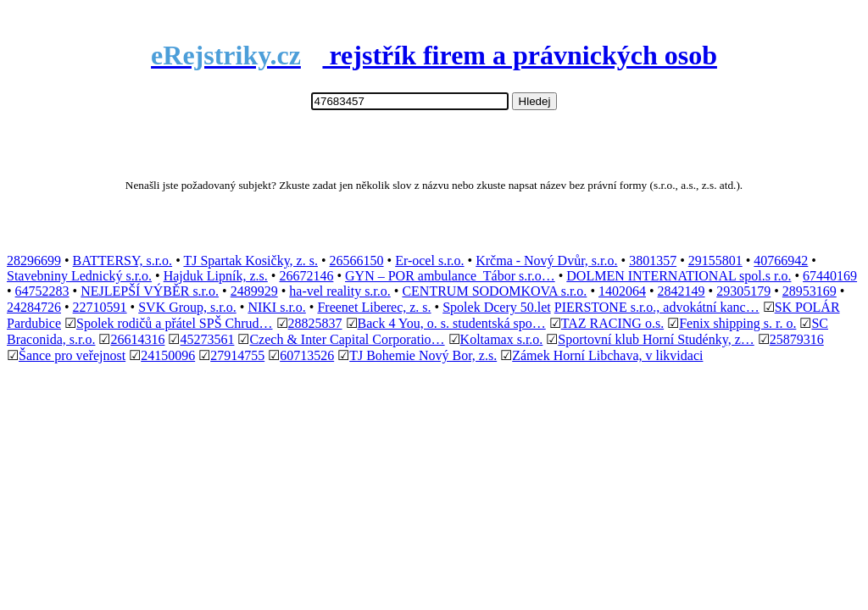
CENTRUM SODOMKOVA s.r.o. (494, 291)
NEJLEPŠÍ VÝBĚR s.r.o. (150, 291)
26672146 (306, 276)
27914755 (237, 355)
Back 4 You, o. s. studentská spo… (452, 323)
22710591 (100, 307)
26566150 (357, 261)
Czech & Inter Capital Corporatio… (347, 339)
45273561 (207, 339)
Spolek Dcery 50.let (497, 307)
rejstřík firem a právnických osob (434, 55)
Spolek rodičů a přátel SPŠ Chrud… (175, 323)
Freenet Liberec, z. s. (374, 307)
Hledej (535, 101)
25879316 (797, 339)
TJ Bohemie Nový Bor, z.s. (423, 355)
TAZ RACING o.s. (612, 323)
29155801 (715, 261)
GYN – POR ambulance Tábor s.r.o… (450, 276)
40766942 (781, 261)
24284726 (34, 307)
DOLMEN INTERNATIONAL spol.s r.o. (679, 276)
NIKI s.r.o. (276, 307)
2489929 (254, 291)
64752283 (42, 291)
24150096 (168, 355)
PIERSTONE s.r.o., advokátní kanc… (657, 307)
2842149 (682, 291)
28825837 (315, 323)
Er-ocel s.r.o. (429, 261)
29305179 (743, 291)
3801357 (653, 261)
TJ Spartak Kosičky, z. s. (250, 261)
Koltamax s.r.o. (502, 339)
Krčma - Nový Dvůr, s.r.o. (546, 261)
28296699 (34, 261)
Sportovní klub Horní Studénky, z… (656, 339)
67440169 (830, 276)
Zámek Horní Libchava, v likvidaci (607, 355)
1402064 (622, 291)
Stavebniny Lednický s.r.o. (79, 276)
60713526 (307, 355)
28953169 (810, 291)
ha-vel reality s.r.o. (340, 291)
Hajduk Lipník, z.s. (216, 276)
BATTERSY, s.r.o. (123, 261)
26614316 (137, 339)
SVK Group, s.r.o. (187, 307)
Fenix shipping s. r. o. (737, 323)
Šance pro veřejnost (72, 355)
